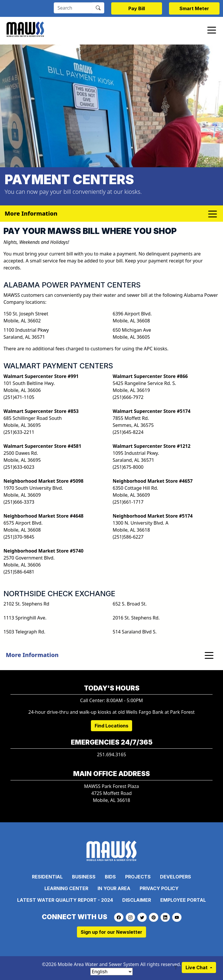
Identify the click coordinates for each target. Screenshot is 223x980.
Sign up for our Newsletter (111, 932)
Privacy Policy (159, 888)
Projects (138, 877)
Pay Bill (137, 8)
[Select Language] (111, 972)
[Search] (73, 8)
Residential (47, 877)
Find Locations (111, 726)
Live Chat (197, 967)
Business (84, 877)
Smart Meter (194, 8)
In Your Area (114, 888)
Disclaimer (137, 900)
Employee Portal (183, 900)
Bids (110, 877)
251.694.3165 (111, 754)
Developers (176, 877)
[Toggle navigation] (212, 30)
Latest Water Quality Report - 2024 (65, 900)
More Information (32, 655)
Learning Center (66, 888)
